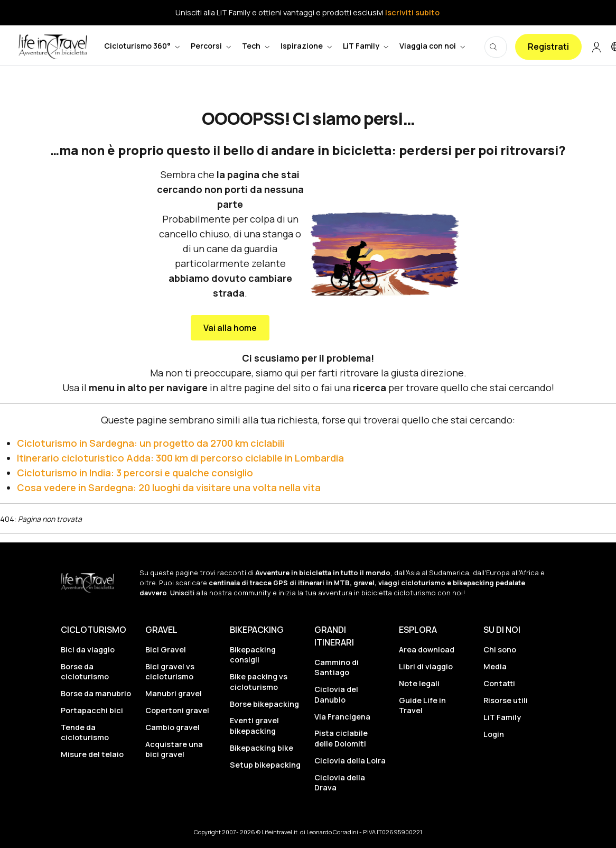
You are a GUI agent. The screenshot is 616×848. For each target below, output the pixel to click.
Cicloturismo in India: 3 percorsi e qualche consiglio (135, 473)
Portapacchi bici (92, 710)
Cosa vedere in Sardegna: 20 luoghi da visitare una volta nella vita (169, 487)
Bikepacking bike (262, 748)
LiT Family (502, 717)
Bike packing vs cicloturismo (259, 681)
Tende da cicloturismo (85, 732)
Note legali (419, 683)
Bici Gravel (166, 649)
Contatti (499, 683)
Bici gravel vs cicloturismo (170, 671)
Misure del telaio (92, 754)
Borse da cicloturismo (85, 671)
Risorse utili (506, 700)
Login (494, 734)
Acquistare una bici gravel (174, 749)
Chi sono (500, 649)
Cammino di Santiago (337, 667)
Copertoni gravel (177, 710)
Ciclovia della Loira (350, 761)
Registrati (548, 47)
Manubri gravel (174, 693)
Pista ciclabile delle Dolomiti (341, 738)
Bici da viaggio (88, 649)
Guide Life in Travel (422, 705)
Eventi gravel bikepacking (254, 725)
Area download (427, 649)
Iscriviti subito (412, 12)
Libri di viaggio (426, 666)
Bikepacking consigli (253, 655)
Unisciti (182, 593)
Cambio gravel (172, 727)
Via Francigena (342, 717)
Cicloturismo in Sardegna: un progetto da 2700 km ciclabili (151, 443)
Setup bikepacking (265, 765)
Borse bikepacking (264, 704)
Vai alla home (230, 328)
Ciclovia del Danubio (336, 694)
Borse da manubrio (96, 693)
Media (495, 666)
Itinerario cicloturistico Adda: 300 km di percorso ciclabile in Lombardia (180, 458)
